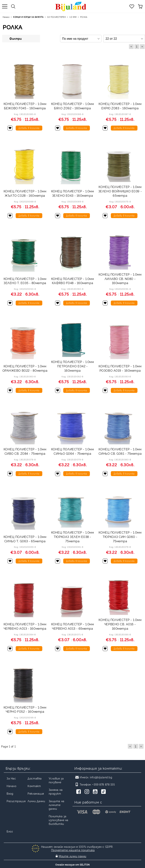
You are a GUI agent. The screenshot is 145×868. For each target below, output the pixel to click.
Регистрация (16, 801)
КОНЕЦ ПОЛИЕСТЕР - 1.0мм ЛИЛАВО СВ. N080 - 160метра (120, 279)
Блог (10, 831)
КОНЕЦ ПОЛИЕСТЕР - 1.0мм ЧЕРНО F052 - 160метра (25, 709)
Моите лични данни (72, 856)
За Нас (11, 778)
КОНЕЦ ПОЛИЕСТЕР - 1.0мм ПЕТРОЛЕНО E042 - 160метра (73, 366)
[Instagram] (88, 792)
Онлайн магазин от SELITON (72, 865)
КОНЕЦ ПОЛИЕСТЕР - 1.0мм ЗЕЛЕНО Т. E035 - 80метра (25, 281)
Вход (10, 793)
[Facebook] (79, 792)
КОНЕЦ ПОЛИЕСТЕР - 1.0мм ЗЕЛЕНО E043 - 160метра (73, 193)
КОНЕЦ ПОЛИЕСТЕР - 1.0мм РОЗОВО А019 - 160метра (120, 368)
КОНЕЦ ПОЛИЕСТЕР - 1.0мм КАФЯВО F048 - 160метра (73, 281)
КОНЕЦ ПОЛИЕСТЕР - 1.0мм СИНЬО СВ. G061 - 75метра (120, 451)
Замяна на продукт (56, 791)
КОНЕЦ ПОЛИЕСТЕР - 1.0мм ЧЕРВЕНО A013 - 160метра (25, 626)
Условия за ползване (56, 780)
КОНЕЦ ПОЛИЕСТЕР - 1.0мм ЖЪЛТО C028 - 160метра (25, 193)
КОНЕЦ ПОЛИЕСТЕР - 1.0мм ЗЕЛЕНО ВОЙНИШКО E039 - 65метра (120, 191)
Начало (11, 786)
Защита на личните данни (57, 805)
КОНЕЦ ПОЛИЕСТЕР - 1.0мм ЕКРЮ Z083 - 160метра (120, 106)
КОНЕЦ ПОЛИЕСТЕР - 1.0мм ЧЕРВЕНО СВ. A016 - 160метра (120, 624)
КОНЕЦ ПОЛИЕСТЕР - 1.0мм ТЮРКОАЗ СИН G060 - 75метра (120, 537)
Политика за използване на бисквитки (59, 820)
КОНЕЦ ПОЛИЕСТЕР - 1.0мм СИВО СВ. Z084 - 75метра (25, 451)
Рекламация (36, 793)
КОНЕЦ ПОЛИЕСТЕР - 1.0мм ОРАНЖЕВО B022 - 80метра (25, 368)
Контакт (34, 786)
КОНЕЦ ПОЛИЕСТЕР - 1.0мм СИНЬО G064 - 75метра (73, 451)
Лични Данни (36, 801)
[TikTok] (104, 792)
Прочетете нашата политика (73, 850)
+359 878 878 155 (104, 784)
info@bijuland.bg (101, 777)
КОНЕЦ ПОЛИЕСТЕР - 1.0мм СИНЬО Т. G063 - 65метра (25, 539)
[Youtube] (96, 792)
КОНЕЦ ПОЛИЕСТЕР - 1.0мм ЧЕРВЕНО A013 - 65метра (73, 626)
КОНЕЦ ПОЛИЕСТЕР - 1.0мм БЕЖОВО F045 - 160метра (25, 106)
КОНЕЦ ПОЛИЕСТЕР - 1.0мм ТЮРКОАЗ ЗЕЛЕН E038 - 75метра (73, 537)
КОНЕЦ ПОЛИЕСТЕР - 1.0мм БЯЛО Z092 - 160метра (73, 106)
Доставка (35, 778)
